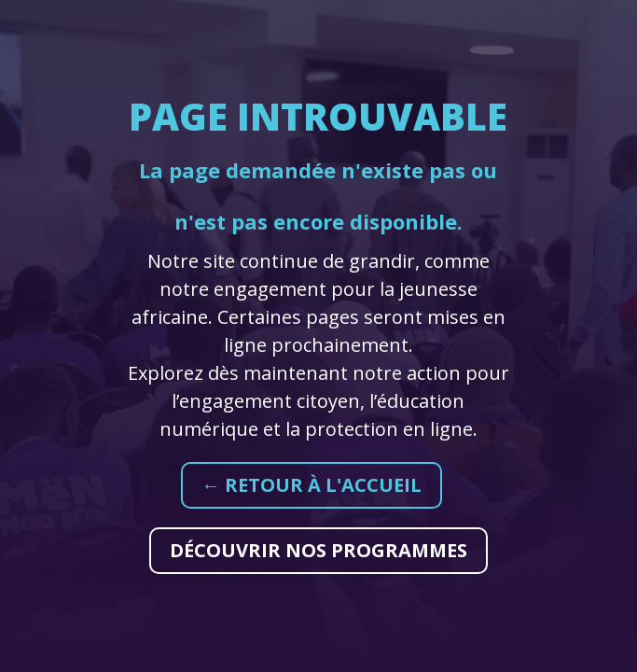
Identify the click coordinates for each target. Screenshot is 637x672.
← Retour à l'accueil (312, 485)
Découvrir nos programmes (318, 550)
